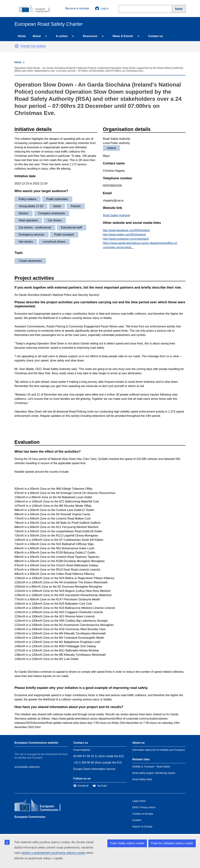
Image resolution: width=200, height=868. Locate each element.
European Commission (30, 817)
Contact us (156, 36)
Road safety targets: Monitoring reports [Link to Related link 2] (154, 773)
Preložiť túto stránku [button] (33, 46)
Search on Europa (142, 826)
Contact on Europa (143, 814)
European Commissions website (36, 743)
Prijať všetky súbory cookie (127, 843)
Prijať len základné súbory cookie (172, 843)
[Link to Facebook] (81, 786)
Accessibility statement (27, 767)
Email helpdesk (82, 750)
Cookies (137, 820)
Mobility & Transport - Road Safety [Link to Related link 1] (151, 767)
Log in (102, 9)
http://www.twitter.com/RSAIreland (124, 235)
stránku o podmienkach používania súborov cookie (53, 853)
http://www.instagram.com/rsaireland (126, 239)
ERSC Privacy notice (144, 807)
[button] (17, 46)
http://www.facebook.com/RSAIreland (126, 230)
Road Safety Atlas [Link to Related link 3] (142, 779)
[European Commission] (36, 9)
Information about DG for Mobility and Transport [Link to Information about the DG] (159, 750)
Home (22, 36)
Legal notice (139, 801)
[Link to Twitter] (100, 786)
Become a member (77, 8)
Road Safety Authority (117, 215)
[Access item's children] (45, 36)
